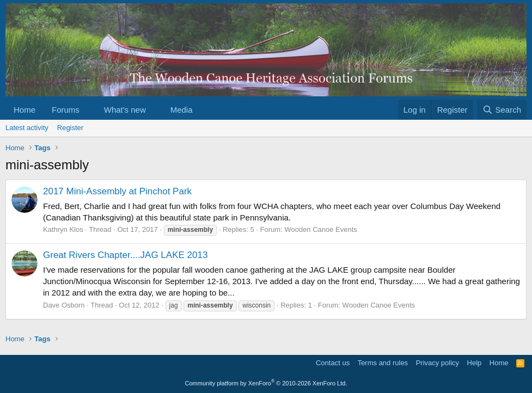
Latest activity (27, 128)
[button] (88, 110)
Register (70, 128)
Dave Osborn (64, 305)
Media (182, 110)
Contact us (333, 363)
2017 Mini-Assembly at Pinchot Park (117, 191)
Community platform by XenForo (266, 383)
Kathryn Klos (63, 229)
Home (25, 110)
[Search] (502, 110)
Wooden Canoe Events (320, 229)
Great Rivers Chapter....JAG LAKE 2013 (125, 255)
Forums (66, 110)
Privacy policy (438, 363)
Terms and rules (383, 363)
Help (475, 363)
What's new (125, 110)
